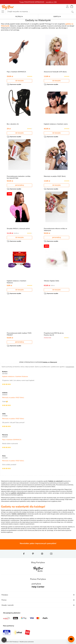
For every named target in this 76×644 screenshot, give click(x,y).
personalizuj (20, 185)
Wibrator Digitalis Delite (51, 281)
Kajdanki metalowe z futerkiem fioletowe (15, 376)
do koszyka (19, 81)
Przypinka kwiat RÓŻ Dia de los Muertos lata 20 (54, 334)
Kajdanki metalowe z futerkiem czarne (56, 124)
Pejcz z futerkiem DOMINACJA (16, 72)
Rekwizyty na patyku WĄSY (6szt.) (55, 176)
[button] (4, 640)
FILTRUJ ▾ (19, 16)
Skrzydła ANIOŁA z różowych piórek (18, 229)
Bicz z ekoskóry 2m (13, 124)
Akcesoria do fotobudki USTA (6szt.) (55, 72)
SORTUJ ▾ (57, 16)
